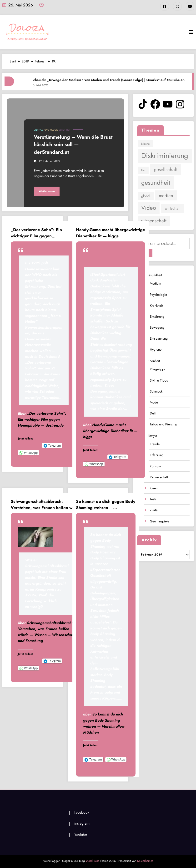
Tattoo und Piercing (163, 424)
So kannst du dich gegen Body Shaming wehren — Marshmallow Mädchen (106, 504)
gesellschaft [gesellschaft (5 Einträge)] (166, 169)
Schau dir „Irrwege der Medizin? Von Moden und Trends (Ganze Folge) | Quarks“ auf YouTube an (114, 80)
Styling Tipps (159, 380)
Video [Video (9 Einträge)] (149, 208)
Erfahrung (157, 454)
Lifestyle (38, 130)
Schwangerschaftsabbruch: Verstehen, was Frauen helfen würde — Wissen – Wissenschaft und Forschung (46, 504)
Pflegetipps (158, 369)
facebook (82, 812)
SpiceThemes (145, 861)
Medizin (155, 283)
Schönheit (65, 130)
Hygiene (156, 349)
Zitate (154, 510)
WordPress (92, 861)
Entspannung (159, 338)
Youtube (80, 834)
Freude (155, 444)
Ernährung (157, 316)
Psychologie (51, 130)
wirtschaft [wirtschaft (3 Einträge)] (173, 208)
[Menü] (191, 32)
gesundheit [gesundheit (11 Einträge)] (156, 182)
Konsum (155, 465)
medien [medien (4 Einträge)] (166, 195)
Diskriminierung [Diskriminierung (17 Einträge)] (165, 156)
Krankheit (156, 305)
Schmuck (156, 391)
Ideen (154, 488)
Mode (154, 402)
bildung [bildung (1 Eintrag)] (145, 144)
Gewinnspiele (159, 521)
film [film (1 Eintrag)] (143, 170)
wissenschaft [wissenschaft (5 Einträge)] (154, 221)
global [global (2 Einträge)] (146, 196)
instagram (82, 823)
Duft (153, 413)
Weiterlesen (47, 191)
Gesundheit (154, 275)
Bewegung (157, 327)
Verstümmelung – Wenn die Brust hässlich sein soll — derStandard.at (73, 144)
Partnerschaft (159, 477)
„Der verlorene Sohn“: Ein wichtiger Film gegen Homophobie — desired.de (37, 233)
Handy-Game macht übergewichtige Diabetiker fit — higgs (111, 233)
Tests (153, 499)
